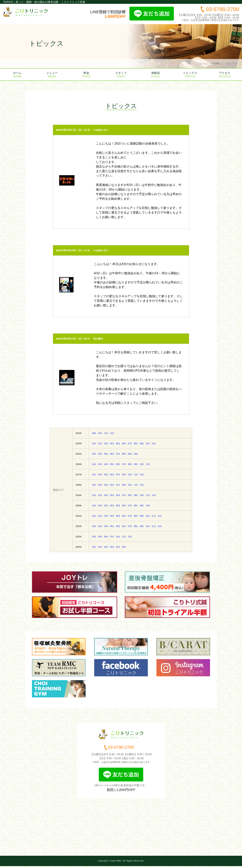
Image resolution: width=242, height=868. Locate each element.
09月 (142, 444)
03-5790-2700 (222, 9)
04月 (112, 444)
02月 (100, 444)
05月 (118, 444)
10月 (100, 433)
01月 (94, 444)
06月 (124, 444)
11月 (106, 433)
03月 (106, 444)
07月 (130, 444)
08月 (94, 433)
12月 (112, 433)
